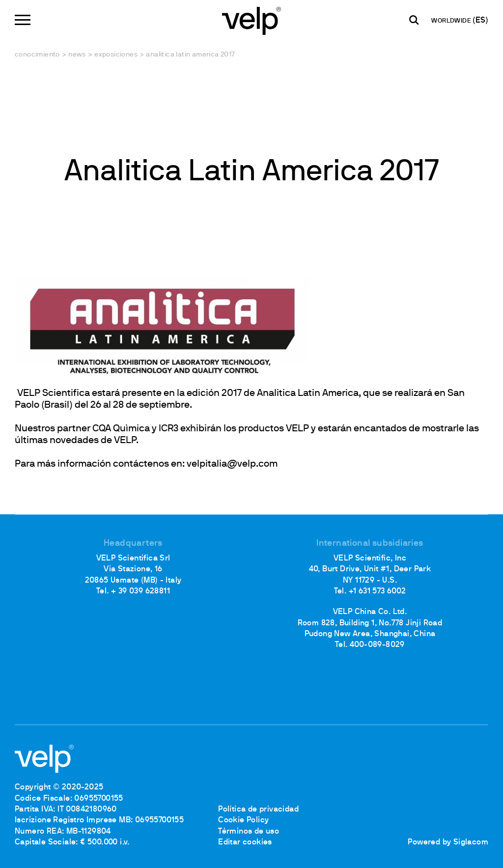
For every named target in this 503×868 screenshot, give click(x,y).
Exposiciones (116, 55)
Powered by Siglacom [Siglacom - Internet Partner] (448, 842)
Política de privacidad (258, 810)
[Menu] (23, 20)
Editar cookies (245, 842)
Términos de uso (249, 832)
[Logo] (251, 20)
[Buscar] (414, 20)
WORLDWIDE (452, 21)
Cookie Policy (243, 820)
